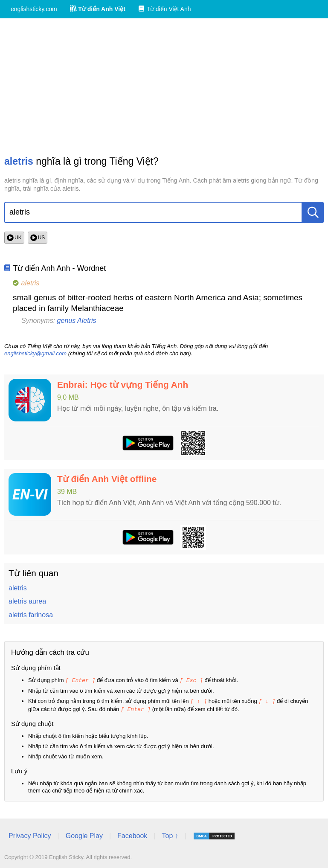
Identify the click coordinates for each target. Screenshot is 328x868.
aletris (18, 588)
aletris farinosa (31, 615)
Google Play (84, 835)
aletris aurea (27, 601)
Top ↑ (170, 835)
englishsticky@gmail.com (35, 353)
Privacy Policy (30, 835)
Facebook (132, 835)
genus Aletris (77, 321)
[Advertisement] (164, 87)
